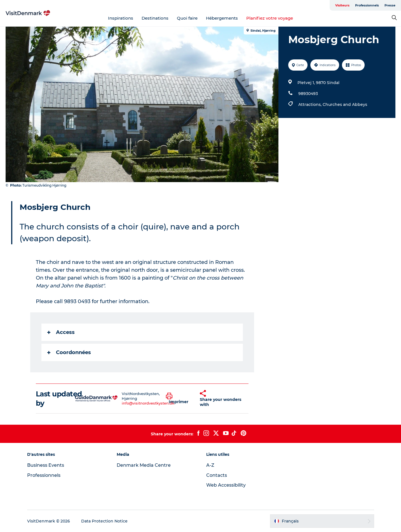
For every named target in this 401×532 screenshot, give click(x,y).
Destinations (155, 18)
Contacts (217, 475)
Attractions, (310, 104)
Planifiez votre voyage (270, 18)
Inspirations (121, 18)
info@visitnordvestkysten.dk (148, 403)
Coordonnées (69, 352)
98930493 (308, 94)
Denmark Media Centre (144, 465)
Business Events (46, 465)
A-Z (210, 465)
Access (61, 332)
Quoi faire (187, 18)
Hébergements (222, 18)
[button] (179, 399)
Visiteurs (342, 5)
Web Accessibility (226, 485)
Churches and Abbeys (345, 104)
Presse (390, 5)
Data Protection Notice (104, 521)
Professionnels (367, 5)
